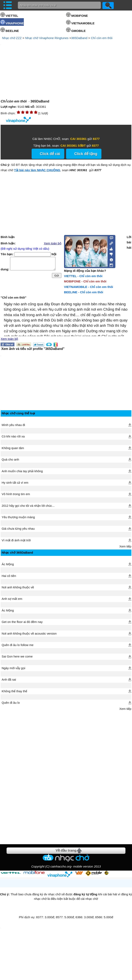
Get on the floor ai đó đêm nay (22, 622)
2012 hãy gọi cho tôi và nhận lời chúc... (28, 506)
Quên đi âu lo (11, 703)
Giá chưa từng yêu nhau (18, 529)
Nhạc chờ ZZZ (12, 38)
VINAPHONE (15, 23)
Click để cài (50, 154)
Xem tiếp (125, 546)
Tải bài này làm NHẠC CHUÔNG (37, 170)
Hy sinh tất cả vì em (15, 483)
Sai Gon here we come (17, 656)
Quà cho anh (10, 460)
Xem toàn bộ (53, 243)
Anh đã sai (9, 680)
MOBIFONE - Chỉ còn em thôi (85, 281)
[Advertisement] (31, 775)
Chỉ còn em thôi (102, 38)
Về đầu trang (66, 850)
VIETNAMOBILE (83, 23)
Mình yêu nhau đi (13, 425)
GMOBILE (78, 31)
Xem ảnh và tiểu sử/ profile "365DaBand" (33, 349)
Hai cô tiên (9, 576)
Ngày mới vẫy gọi (13, 668)
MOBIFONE (80, 16)
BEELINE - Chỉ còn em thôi (84, 292)
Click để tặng (86, 154)
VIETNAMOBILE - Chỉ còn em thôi (89, 287)
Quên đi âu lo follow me (18, 645)
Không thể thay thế (14, 691)
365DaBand (79, 38)
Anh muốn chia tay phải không (22, 471)
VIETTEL (12, 16)
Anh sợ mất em (12, 599)
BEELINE (12, 31)
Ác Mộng (8, 564)
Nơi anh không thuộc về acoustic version (29, 634)
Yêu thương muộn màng (18, 517)
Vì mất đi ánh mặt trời (16, 540)
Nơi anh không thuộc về (18, 587)
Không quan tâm (13, 448)
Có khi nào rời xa (13, 436)
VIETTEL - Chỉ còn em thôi (83, 276)
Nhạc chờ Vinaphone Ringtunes (47, 38)
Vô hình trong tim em (16, 494)
